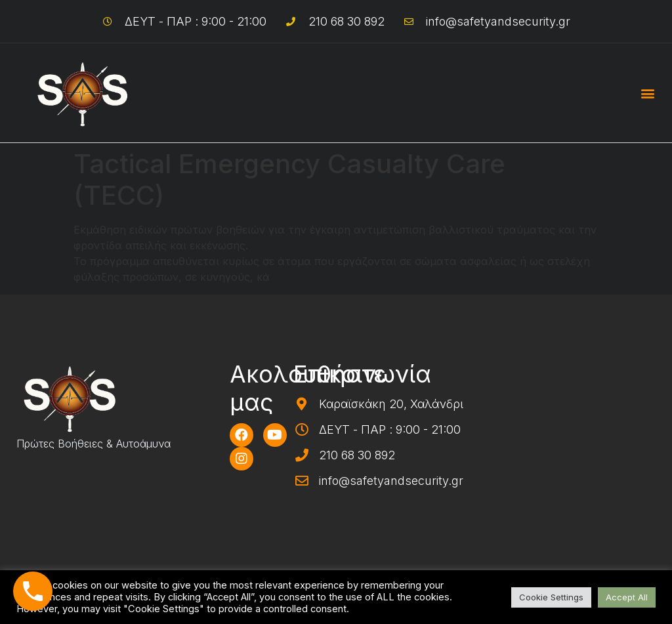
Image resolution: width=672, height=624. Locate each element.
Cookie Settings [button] (551, 597)
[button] (648, 93)
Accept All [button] (627, 597)
